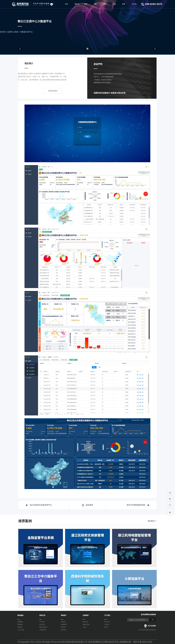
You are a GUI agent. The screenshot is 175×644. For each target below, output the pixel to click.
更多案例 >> (152, 521)
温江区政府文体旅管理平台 (39, 505)
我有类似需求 (53, 94)
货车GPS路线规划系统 (138, 505)
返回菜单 (87, 505)
